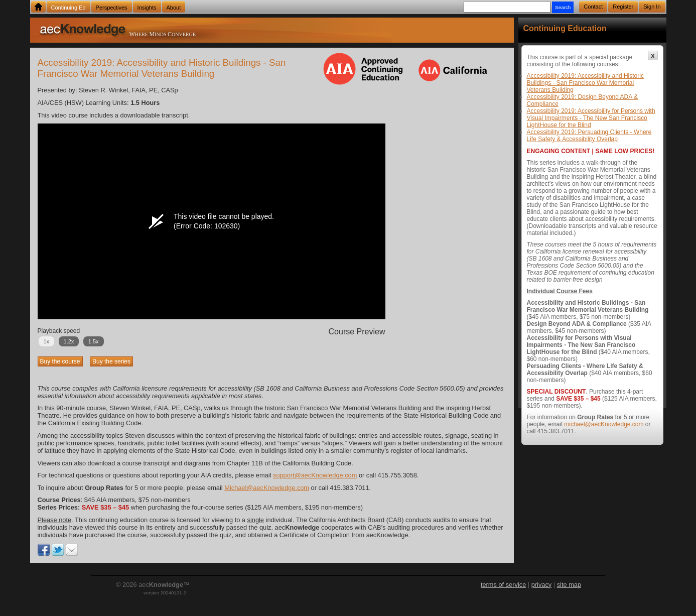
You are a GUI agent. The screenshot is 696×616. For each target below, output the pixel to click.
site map (569, 585)
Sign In (652, 7)
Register (623, 7)
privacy (542, 585)
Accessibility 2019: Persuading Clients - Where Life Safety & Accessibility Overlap (589, 136)
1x (47, 341)
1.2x (69, 341)
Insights (147, 8)
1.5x (94, 341)
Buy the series (111, 361)
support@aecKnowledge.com (315, 475)
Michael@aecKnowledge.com (267, 488)
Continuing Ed (68, 8)
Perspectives (112, 8)
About (174, 8)
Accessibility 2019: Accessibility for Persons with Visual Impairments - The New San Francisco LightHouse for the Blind (591, 118)
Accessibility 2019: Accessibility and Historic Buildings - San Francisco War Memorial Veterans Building (585, 83)
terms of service (503, 585)
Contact (593, 7)
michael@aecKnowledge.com (604, 424)
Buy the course (60, 361)
